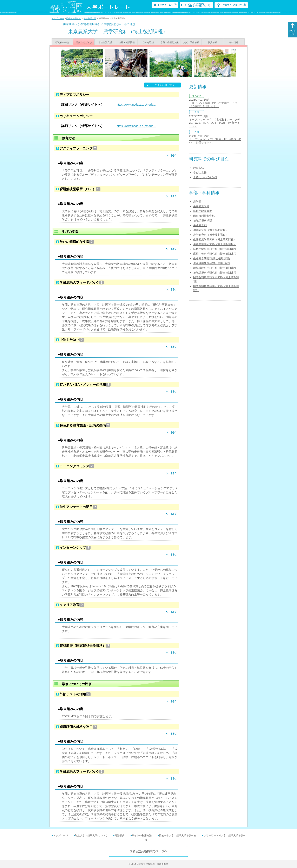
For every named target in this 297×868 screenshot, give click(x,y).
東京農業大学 (90, 18)
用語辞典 (120, 835)
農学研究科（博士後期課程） (211, 235)
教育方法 (199, 168)
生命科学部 (200, 225)
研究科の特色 (62, 42)
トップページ (58, 18)
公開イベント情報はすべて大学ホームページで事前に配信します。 (215, 105)
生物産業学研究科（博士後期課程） (215, 244)
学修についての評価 (205, 177)
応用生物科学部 (203, 211)
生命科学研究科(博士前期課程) (212, 263)
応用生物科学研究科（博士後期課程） (216, 249)
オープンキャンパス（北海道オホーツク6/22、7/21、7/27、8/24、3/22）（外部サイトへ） (214, 123)
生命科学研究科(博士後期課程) (212, 258)
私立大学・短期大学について (91, 835)
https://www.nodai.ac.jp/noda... (136, 105)
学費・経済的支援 (170, 42)
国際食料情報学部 (204, 216)
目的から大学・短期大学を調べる (178, 835)
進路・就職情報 (127, 42)
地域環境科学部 (203, 221)
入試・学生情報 (191, 42)
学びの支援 (200, 173)
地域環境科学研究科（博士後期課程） (216, 273)
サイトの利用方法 (142, 835)
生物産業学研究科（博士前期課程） (215, 239)
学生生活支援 (105, 42)
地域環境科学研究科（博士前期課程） (216, 268)
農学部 (197, 202)
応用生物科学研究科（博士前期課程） (216, 254)
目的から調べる (73, 18)
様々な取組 (148, 42)
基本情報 (234, 42)
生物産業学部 (201, 206)
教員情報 (212, 42)
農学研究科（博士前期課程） (211, 230)
